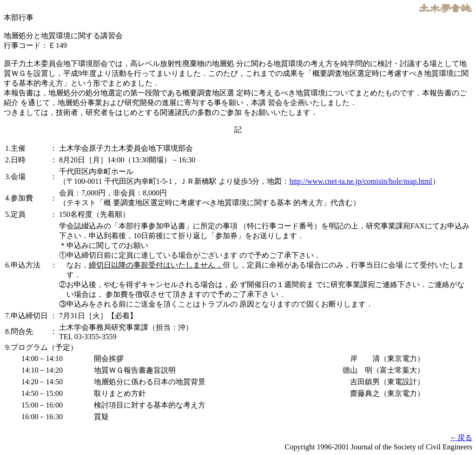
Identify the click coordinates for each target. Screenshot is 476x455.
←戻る (461, 438)
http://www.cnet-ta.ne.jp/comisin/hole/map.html (360, 181)
